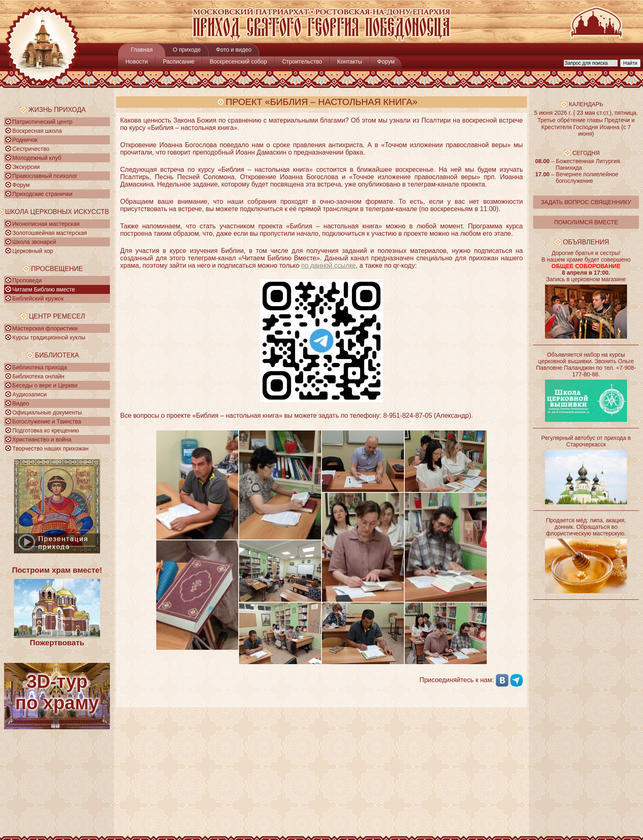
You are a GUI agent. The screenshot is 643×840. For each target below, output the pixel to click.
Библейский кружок (38, 298)
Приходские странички (42, 194)
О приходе (187, 50)
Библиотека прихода (40, 367)
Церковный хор (33, 251)
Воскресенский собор (238, 61)
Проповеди (27, 280)
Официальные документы (47, 412)
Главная (142, 50)
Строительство (302, 61)
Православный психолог (45, 176)
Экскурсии (26, 167)
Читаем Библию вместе (44, 289)
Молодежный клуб (37, 158)
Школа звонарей (34, 242)
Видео (21, 403)
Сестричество (31, 149)
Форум (386, 61)
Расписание (179, 61)
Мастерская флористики (45, 328)
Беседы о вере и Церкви (45, 385)
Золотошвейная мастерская (50, 233)
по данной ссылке (329, 265)
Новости (137, 61)
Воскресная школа (37, 131)
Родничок (25, 140)
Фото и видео (234, 50)
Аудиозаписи (30, 394)
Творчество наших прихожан (50, 448)
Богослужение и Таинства (47, 421)
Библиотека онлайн (38, 376)
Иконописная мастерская (46, 224)
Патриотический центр (42, 122)
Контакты (349, 61)
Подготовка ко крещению (46, 430)
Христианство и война (42, 439)
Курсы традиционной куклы (49, 337)
